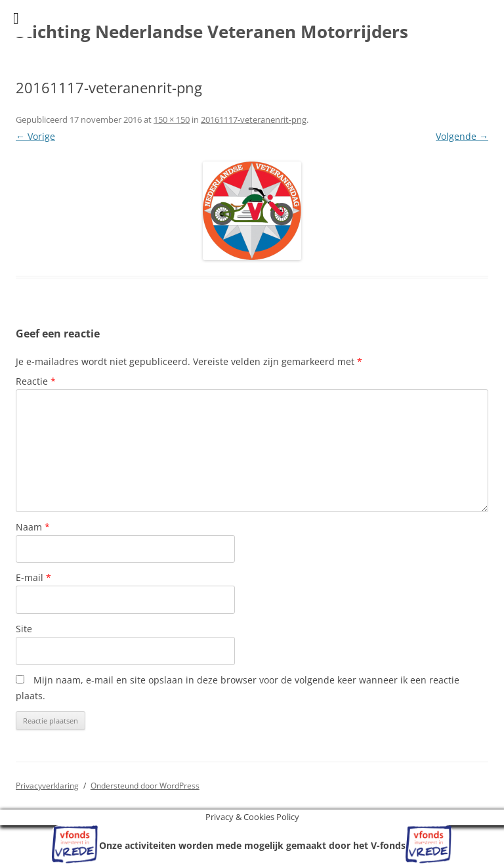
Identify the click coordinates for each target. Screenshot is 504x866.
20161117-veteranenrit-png (254, 119)
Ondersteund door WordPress (145, 786)
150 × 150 (172, 119)
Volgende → (462, 136)
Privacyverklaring (47, 786)
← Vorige (35, 136)
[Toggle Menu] (16, 18)
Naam (33, 527)
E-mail (33, 577)
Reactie (36, 381)
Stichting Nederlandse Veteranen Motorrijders (212, 32)
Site (24, 629)
